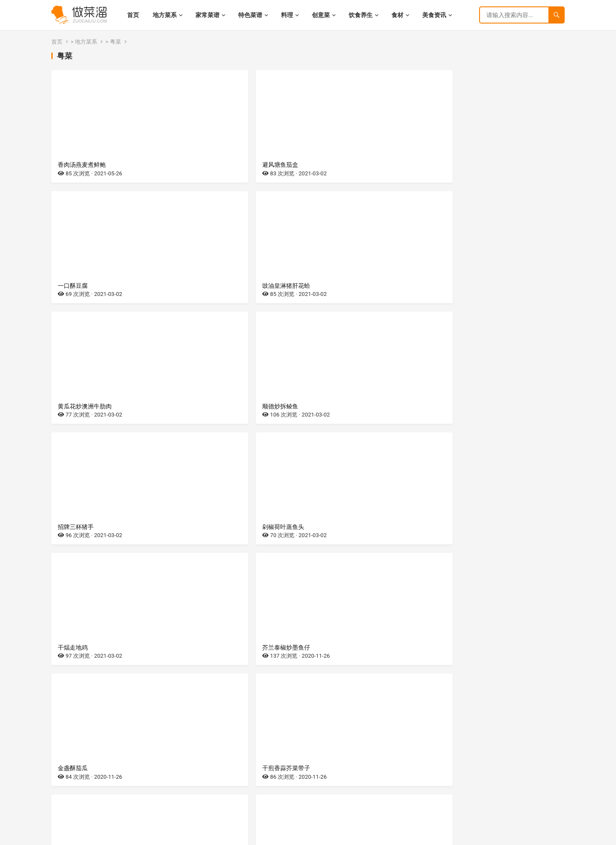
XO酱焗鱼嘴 (334, 647)
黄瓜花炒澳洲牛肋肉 (85, 286)
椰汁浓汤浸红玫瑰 (473, 527)
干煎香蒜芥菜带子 (473, 406)
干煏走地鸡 (73, 406)
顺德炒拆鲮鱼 (206, 286)
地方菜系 (86, 42)
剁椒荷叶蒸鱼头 (470, 286)
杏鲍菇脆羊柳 (206, 647)
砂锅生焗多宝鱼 (339, 768)
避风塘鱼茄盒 (206, 165)
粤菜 (115, 42)
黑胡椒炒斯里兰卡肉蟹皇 (351, 527)
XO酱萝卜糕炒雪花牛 (477, 647)
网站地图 (146, 836)
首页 (57, 42)
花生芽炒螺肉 (76, 647)
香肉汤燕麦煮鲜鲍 (82, 165)
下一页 (334, 806)
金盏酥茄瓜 (333, 406)
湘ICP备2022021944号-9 (104, 836)
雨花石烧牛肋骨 (79, 527)
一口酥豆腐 (333, 165)
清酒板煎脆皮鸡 (470, 768)
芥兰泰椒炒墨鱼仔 (212, 406)
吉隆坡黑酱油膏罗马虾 (218, 527)
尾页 (352, 806)
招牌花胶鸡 (73, 768)
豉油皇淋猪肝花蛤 (473, 165)
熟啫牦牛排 (203, 768)
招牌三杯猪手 (336, 286)
